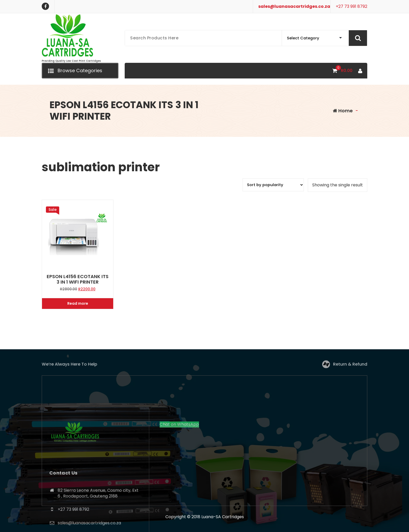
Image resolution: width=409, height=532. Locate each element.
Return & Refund (350, 367)
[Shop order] (273, 185)
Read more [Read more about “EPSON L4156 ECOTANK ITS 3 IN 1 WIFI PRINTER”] (78, 303)
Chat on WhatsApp (179, 473)
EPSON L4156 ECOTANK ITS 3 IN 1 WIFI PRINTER (78, 279)
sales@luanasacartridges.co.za (294, 6)
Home (343, 111)
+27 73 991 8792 (351, 6)
